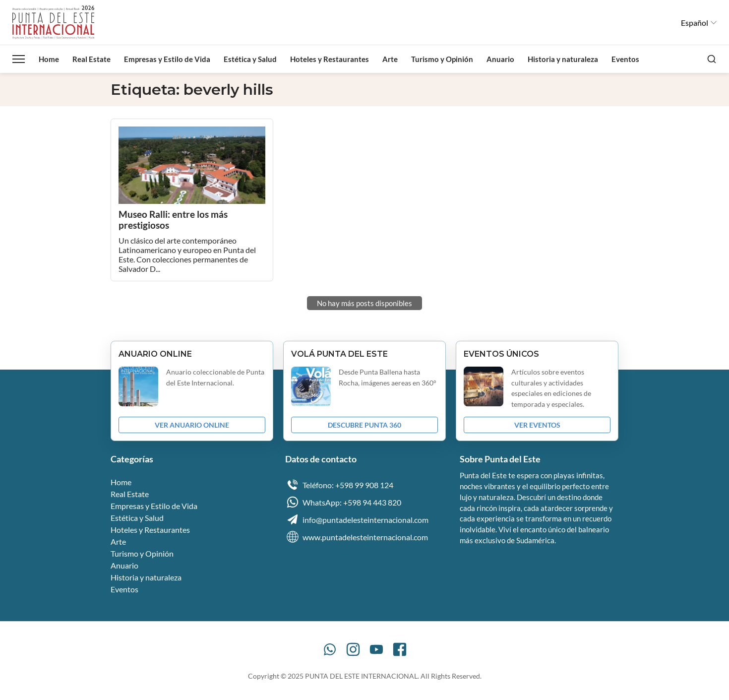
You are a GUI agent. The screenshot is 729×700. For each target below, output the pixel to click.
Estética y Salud (250, 59)
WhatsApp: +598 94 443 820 (343, 502)
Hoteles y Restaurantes (330, 59)
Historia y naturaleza (563, 59)
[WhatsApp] (330, 649)
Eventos (625, 59)
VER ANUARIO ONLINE (192, 425)
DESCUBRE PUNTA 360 (364, 425)
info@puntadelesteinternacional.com (357, 519)
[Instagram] (353, 649)
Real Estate (91, 59)
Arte (390, 59)
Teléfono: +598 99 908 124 (339, 485)
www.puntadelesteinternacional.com (357, 537)
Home (49, 59)
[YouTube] (376, 649)
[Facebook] (400, 649)
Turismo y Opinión (442, 59)
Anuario (500, 59)
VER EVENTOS (537, 425)
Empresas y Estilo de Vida (167, 59)
